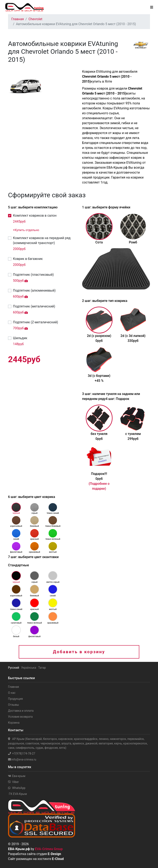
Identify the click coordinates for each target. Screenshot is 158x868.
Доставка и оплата (21, 711)
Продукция (15, 699)
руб (19, 221)
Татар (42, 668)
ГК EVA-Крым (18, 794)
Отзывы (13, 705)
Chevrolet (35, 19)
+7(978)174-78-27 (22, 754)
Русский (14, 668)
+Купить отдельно (26, 230)
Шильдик (20, 338)
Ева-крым (17, 776)
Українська (29, 668)
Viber (13, 782)
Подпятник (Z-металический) (35, 322)
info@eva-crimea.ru (22, 759)
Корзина (14, 723)
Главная (18, 19)
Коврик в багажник (28, 259)
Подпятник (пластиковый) (33, 275)
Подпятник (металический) (34, 306)
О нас (12, 693)
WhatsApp (17, 788)
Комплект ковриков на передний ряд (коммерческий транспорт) (42, 240)
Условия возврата (20, 717)
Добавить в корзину (79, 652)
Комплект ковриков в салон (35, 216)
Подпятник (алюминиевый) (34, 290)
